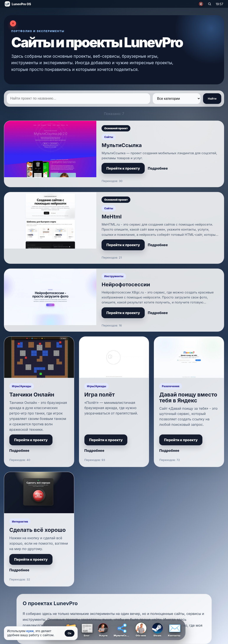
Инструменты (114, 276)
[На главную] (18, 4)
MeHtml (112, 217)
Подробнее (158, 168)
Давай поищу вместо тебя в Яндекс (188, 397)
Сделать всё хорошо (38, 530)
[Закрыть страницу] (13, 23)
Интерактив (20, 522)
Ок (70, 633)
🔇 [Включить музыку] (201, 4)
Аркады (26, 386)
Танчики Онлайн (32, 395)
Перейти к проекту (123, 168)
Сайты (109, 137)
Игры (16, 386)
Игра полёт (100, 395)
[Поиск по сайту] (210, 4)
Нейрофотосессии (126, 284)
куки (30, 631)
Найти (212, 99)
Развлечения (171, 386)
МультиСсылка (122, 145)
